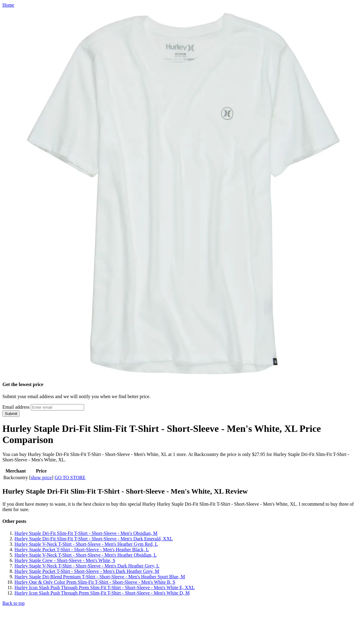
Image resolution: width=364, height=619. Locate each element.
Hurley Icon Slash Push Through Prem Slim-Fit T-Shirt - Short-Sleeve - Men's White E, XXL (105, 588)
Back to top (14, 603)
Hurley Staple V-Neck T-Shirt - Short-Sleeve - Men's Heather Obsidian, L (86, 555)
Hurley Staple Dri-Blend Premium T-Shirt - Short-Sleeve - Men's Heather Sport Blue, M (100, 577)
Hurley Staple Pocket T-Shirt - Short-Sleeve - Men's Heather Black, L (82, 550)
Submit (11, 414)
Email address (16, 407)
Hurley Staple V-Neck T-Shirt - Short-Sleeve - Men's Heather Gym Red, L (86, 544)
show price (41, 478)
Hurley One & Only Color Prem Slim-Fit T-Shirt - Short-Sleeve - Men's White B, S (95, 582)
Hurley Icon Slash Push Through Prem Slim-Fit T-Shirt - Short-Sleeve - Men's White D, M (102, 593)
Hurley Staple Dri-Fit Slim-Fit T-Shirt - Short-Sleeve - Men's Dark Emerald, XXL (94, 539)
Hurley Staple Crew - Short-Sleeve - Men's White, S (65, 560)
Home (8, 5)
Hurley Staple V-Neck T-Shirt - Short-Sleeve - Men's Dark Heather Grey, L (87, 566)
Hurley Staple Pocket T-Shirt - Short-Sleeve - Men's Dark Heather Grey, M (87, 571)
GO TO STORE (70, 478)
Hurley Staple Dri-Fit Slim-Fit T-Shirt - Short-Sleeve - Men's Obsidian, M (86, 533)
